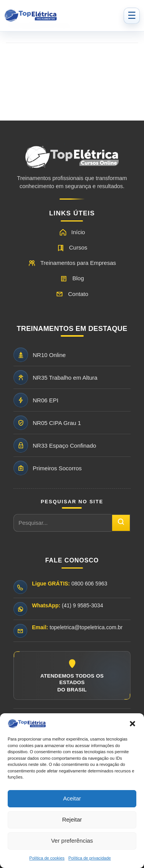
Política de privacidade (90, 858)
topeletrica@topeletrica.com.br (86, 627)
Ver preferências (72, 841)
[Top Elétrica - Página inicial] (62, 16)
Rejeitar (72, 819)
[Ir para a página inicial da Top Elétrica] (72, 160)
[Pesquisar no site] (62, 523)
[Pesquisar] (121, 523)
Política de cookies (47, 858)
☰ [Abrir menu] (132, 15)
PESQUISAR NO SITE (72, 502)
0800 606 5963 (89, 584)
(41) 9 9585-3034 (82, 605)
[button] (132, 724)
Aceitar (72, 798)
